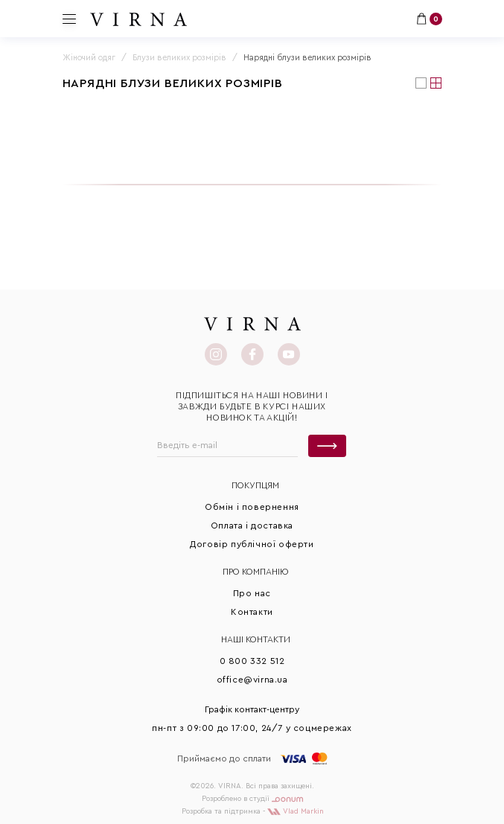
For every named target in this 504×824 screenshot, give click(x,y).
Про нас (252, 593)
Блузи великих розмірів (179, 58)
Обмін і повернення (252, 507)
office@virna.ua (252, 680)
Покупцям (255, 485)
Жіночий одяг (89, 58)
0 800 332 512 (252, 661)
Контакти (252, 612)
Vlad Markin (296, 811)
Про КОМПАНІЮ (256, 572)
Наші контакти (256, 639)
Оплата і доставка (252, 526)
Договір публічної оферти (252, 544)
